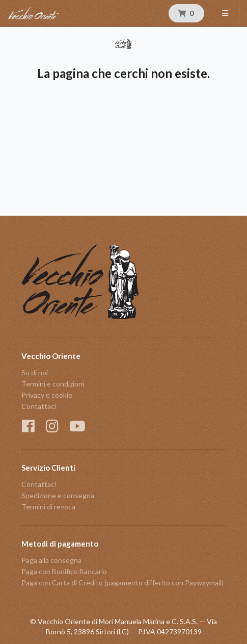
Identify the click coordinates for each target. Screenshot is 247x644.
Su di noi (35, 373)
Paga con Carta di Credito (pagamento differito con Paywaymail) (122, 583)
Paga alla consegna (51, 560)
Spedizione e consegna (58, 495)
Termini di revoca (48, 507)
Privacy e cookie (47, 395)
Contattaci (39, 406)
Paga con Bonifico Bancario (64, 571)
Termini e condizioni (53, 384)
